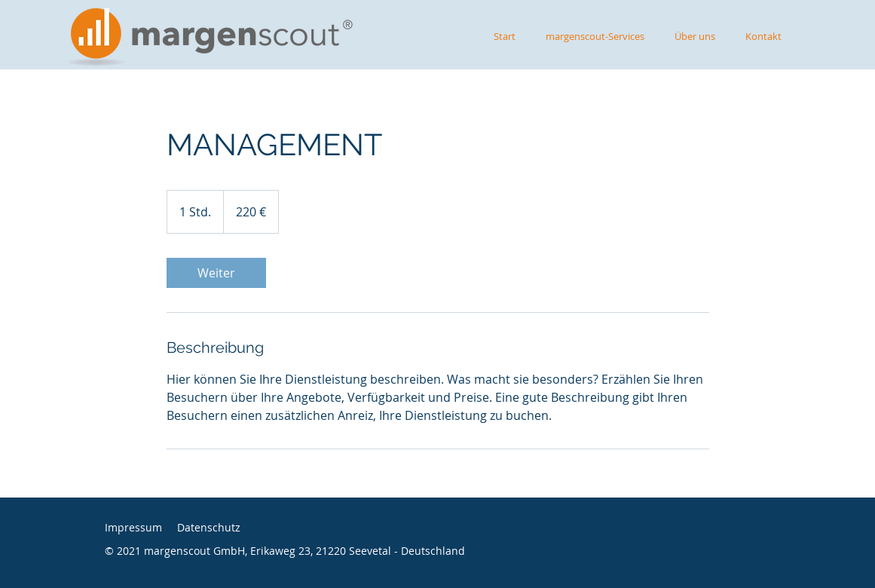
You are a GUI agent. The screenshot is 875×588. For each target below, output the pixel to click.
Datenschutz (209, 527)
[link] (216, 273)
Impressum (133, 527)
